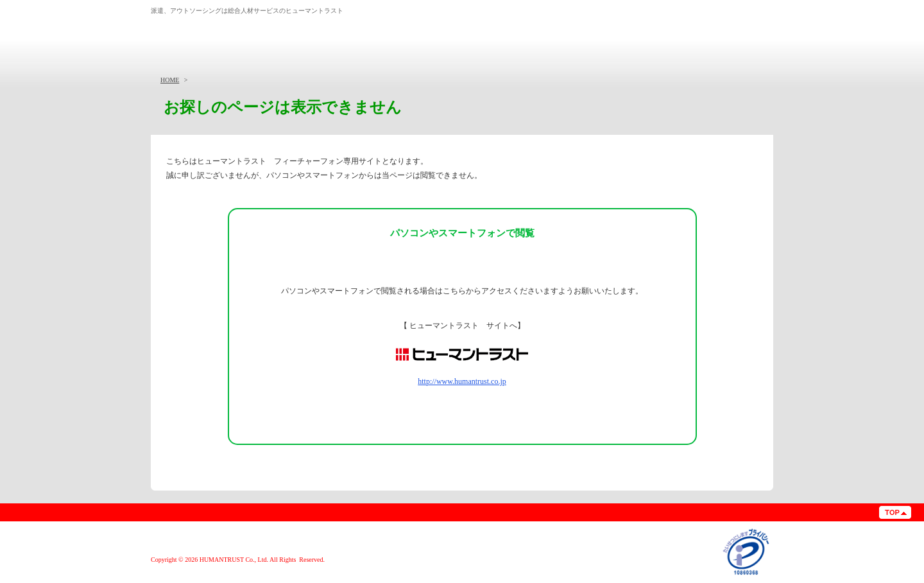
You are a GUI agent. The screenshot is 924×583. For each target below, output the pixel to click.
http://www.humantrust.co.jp (462, 381)
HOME (170, 80)
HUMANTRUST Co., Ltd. (234, 560)
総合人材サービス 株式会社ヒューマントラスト (233, 34)
